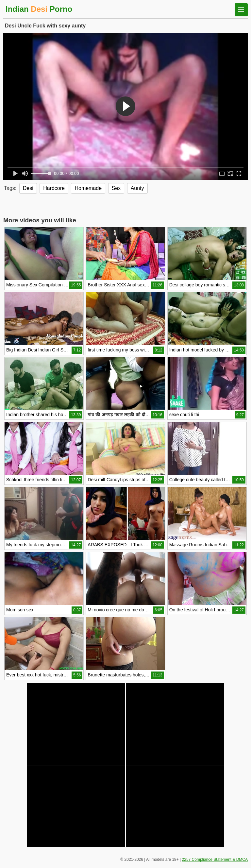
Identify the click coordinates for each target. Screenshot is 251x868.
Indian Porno (39, 9)
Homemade (88, 188)
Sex (116, 188)
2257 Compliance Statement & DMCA (215, 859)
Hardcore (54, 188)
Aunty (137, 188)
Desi (28, 188)
